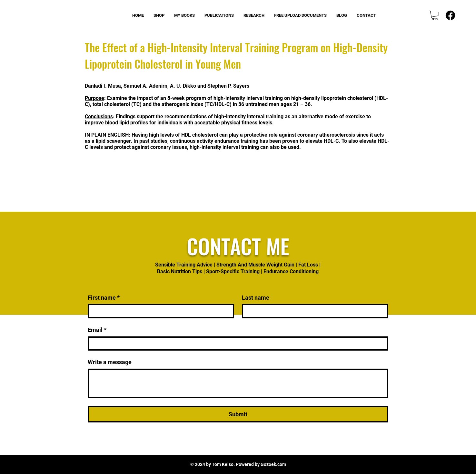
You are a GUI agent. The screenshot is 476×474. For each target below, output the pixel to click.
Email (97, 330)
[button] (435, 15)
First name (104, 298)
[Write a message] (238, 383)
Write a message (110, 362)
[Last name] (313, 311)
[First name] (159, 311)
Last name (256, 298)
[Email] (236, 344)
